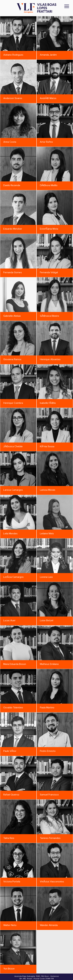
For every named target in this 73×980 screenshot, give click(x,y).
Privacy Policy (36, 973)
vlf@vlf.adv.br (29, 965)
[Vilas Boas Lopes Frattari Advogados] (37, 8)
